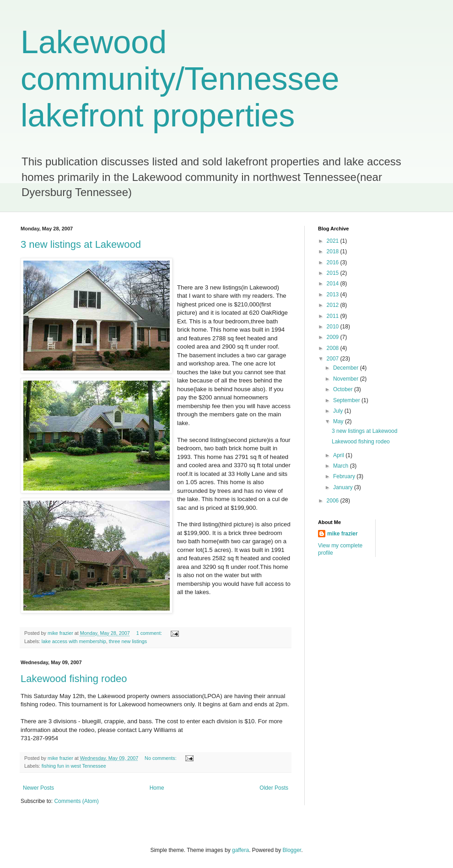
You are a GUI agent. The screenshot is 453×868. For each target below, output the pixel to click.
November (347, 379)
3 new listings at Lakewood (81, 244)
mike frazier (342, 534)
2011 (334, 316)
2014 (334, 284)
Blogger (292, 850)
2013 (334, 295)
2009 (334, 337)
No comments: (161, 758)
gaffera (240, 850)
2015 (334, 273)
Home (157, 788)
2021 (334, 241)
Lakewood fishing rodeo (74, 679)
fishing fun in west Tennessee (74, 766)
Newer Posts (38, 788)
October (344, 389)
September (347, 400)
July (339, 411)
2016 (334, 262)
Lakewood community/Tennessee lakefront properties (180, 79)
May (339, 421)
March (342, 466)
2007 (334, 359)
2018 (334, 251)
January (344, 487)
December (347, 368)
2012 (334, 305)
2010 (334, 327)
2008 (334, 348)
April (339, 455)
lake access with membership (74, 641)
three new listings (128, 641)
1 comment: (150, 633)
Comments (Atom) (76, 801)
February (345, 476)
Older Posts (274, 788)
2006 (334, 501)
